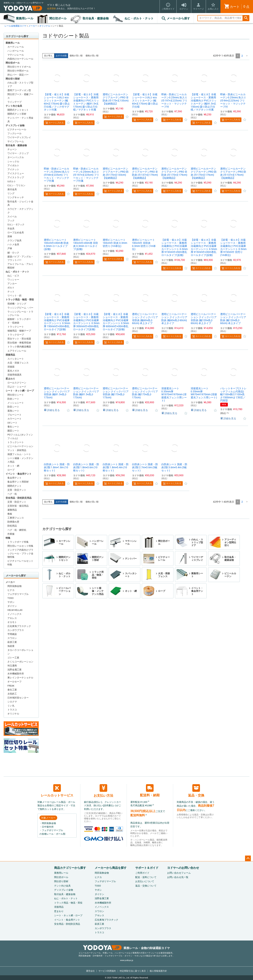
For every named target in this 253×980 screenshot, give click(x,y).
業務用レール (25, 18)
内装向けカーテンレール (20, 59)
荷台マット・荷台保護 (19, 339)
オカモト (12, 622)
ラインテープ (14, 102)
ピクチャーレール (17, 129)
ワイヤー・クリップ (18, 153)
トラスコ (12, 710)
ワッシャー (13, 280)
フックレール (14, 133)
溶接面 (11, 367)
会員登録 (51, 9)
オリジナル (45, 26)
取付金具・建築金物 (96, 18)
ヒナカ (11, 590)
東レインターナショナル (20, 678)
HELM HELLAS (15, 610)
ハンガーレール (16, 51)
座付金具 (12, 189)
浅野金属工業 (14, 670)
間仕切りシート (16, 395)
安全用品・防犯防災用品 (19, 498)
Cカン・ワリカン (16, 185)
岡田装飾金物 (14, 586)
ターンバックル (16, 157)
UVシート (12, 423)
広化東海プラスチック (19, 626)
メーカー (33, 26)
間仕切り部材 (13, 79)
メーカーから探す (175, 18)
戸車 (10, 248)
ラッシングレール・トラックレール (20, 313)
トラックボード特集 (18, 542)
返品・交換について (146, 886)
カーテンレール (16, 47)
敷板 (10, 514)
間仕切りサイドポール (19, 67)
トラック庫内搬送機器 (19, 347)
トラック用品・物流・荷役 (20, 300)
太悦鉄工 (12, 694)
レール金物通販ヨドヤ (15, 26)
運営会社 (90, 971)
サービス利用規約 (107, 971)
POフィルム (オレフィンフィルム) (20, 436)
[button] (247, 56)
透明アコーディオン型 (19, 90)
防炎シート (13, 399)
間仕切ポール (58, 18)
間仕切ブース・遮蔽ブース (20, 96)
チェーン (12, 149)
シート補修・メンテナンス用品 (20, 460)
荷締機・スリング (17, 304)
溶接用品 (10, 355)
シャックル (13, 161)
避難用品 (12, 510)
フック (11, 221)
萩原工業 (12, 642)
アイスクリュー (16, 173)
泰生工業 (12, 690)
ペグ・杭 (12, 494)
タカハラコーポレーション (20, 652)
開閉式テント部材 (17, 114)
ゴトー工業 (13, 658)
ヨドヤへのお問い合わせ (183, 868)
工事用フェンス (16, 518)
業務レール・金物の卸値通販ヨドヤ (127, 948)
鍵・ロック (13, 253)
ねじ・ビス (13, 276)
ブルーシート (14, 415)
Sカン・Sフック (16, 225)
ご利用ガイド (142, 873)
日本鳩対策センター (18, 698)
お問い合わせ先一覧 (178, 877)
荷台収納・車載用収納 (19, 343)
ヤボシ (11, 602)
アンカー (12, 284)
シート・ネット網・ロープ (20, 391)
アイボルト (13, 165)
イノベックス (14, 614)
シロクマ (12, 702)
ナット (11, 292)
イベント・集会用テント (19, 474)
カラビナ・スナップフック (20, 211)
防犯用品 (12, 526)
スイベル (12, 217)
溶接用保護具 (14, 375)
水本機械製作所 (16, 674)
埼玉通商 (12, 666)
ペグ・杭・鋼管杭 (17, 530)
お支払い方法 (103, 791)
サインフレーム (16, 141)
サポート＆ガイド (147, 868)
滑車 (10, 236)
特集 (8, 538)
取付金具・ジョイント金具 (20, 203)
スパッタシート (16, 359)
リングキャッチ (16, 197)
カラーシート (14, 419)
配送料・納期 (150, 791)
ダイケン (12, 606)
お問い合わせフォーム (179, 873)
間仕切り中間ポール (18, 71)
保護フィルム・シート (19, 454)
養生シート (13, 427)
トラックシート (16, 327)
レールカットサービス (57, 791)
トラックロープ (16, 335)
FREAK (11, 686)
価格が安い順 (76, 56)
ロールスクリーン (17, 383)
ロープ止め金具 (16, 233)
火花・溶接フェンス (18, 363)
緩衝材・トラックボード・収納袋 (19, 321)
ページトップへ (248, 858)
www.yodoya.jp (127, 960)
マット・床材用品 (17, 450)
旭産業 (11, 646)
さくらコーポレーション (20, 662)
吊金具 (11, 229)
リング (11, 193)
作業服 (11, 534)
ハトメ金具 (13, 244)
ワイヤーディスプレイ (19, 137)
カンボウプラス (16, 630)
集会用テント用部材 (18, 482)
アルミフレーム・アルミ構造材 (20, 266)
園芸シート (13, 431)
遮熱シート (13, 411)
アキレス (12, 618)
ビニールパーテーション (20, 446)
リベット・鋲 (14, 296)
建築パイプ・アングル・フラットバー (20, 258)
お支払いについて (145, 881)
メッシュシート (16, 403)
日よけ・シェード (17, 387)
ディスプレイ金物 (15, 125)
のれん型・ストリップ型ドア (20, 85)
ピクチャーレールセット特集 (20, 563)
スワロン (12, 638)
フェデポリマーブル (18, 594)
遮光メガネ (13, 371)
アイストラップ (16, 177)
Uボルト (12, 181)
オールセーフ (14, 682)
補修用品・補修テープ (19, 331)
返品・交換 (196, 791)
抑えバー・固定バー (18, 75)
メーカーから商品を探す (111, 868)
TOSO (11, 598)
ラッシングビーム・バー (20, 308)
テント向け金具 (14, 106)
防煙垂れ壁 (13, 522)
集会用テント (14, 478)
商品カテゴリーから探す (70, 868)
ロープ (11, 470)
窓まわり (10, 379)
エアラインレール (17, 351)
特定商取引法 (133, 971)
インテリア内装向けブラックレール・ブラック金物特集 (20, 553)
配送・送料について (146, 877)
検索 (246, 18)
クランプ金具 (14, 240)
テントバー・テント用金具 (20, 120)
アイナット (13, 169)
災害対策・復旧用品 (18, 506)
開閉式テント (14, 486)
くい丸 (11, 706)
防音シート (13, 407)
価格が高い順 (92, 56)
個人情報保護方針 (158, 971)
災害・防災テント (17, 490)
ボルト (11, 288)
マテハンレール (16, 55)
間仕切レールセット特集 (20, 546)
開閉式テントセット (18, 110)
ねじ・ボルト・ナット (139, 18)
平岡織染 (12, 634)
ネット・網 (13, 466)
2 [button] (242, 56)
